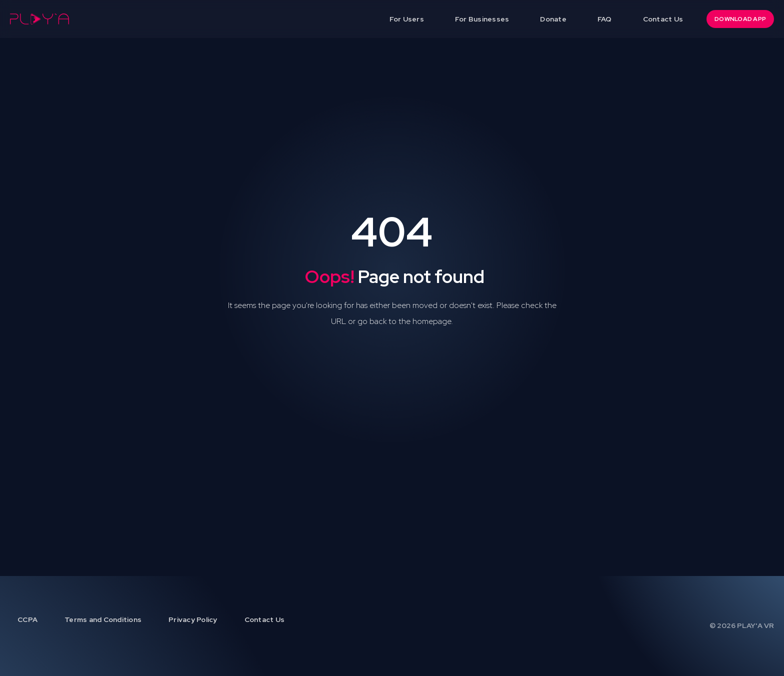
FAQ (605, 19)
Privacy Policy (193, 619)
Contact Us (663, 19)
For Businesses (482, 19)
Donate (553, 19)
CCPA (27, 619)
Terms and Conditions (103, 619)
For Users (407, 19)
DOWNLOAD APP (740, 19)
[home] (39, 19)
